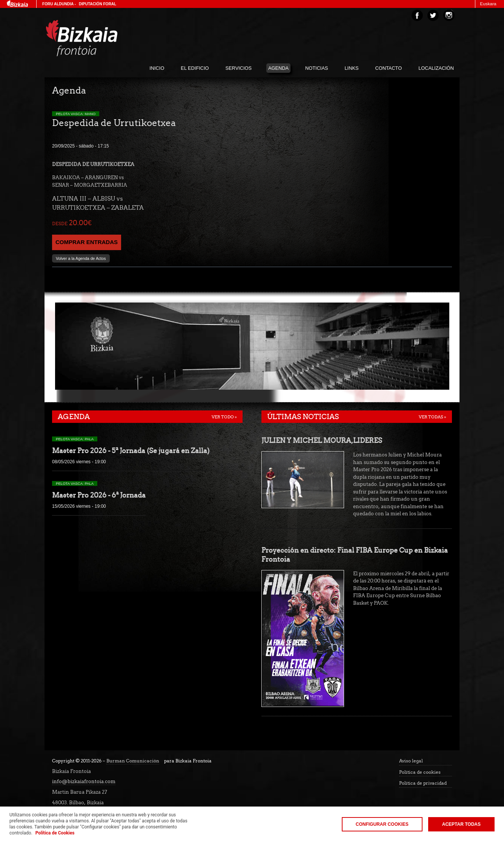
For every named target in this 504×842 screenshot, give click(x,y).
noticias (317, 68)
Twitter (433, 15)
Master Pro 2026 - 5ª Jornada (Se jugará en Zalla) (131, 451)
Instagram (449, 15)
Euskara (488, 4)
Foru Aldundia (58, 4)
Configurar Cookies (382, 824)
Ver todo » (224, 417)
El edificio (195, 68)
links (352, 68)
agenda (278, 68)
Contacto (389, 68)
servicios (239, 68)
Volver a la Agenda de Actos (81, 258)
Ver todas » (433, 417)
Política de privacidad (423, 783)
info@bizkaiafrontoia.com (84, 781)
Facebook (417, 15)
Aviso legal (411, 761)
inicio (157, 68)
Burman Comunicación (133, 761)
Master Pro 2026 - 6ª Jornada (99, 495)
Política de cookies (420, 772)
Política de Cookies (55, 833)
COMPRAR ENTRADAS (87, 242)
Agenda (74, 417)
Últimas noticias (303, 417)
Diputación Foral (98, 4)
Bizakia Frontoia (97, 38)
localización (436, 68)
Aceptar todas (461, 824)
